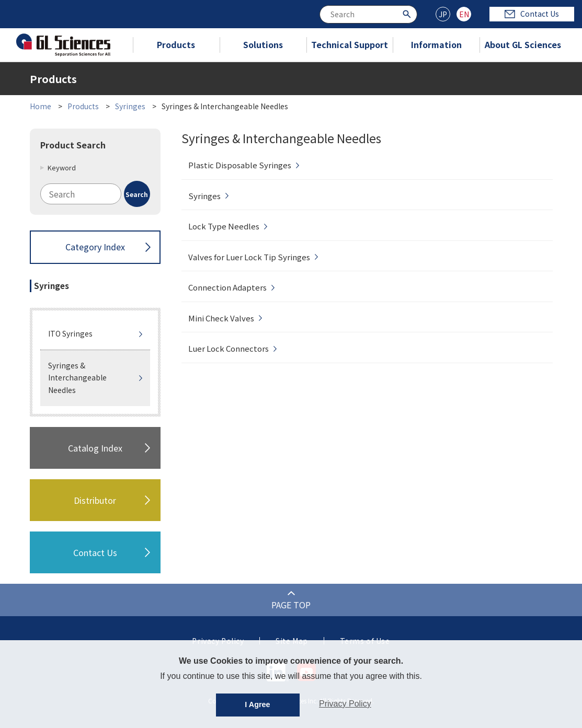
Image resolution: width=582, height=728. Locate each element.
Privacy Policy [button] (345, 704)
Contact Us (532, 14)
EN (464, 14)
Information (436, 44)
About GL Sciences (523, 44)
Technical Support (350, 44)
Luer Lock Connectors (229, 348)
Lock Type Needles (224, 226)
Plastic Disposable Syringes (240, 165)
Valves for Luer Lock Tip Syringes (249, 257)
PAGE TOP (291, 605)
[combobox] (368, 14)
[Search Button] (408, 13)
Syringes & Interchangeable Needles (77, 378)
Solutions (263, 44)
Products (176, 44)
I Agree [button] (257, 704)
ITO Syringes (70, 333)
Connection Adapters (227, 287)
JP (443, 14)
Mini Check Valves (221, 318)
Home (41, 106)
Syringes (130, 106)
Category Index (95, 247)
